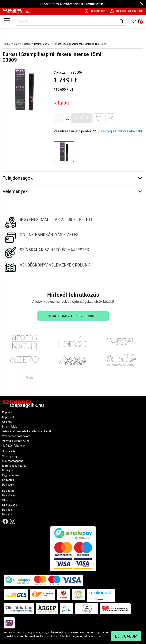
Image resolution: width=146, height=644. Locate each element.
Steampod (9, 500)
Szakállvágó (10, 505)
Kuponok (8, 412)
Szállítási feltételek (14, 446)
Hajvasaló (8, 485)
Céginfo (7, 422)
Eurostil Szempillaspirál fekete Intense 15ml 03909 (81, 44)
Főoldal (6, 44)
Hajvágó (7, 510)
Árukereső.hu (101, 599)
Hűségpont (9, 470)
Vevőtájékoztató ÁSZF (16, 441)
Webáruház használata (16, 436)
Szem (27, 44)
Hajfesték (8, 480)
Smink (17, 44)
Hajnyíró (7, 514)
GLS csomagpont (13, 461)
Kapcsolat (8, 417)
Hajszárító (8, 491)
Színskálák (9, 451)
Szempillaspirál (42, 44)
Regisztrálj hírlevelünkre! (73, 316)
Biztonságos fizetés (14, 466)
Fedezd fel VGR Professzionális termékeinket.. (73, 4)
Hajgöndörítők (11, 475)
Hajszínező (9, 495)
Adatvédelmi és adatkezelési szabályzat (27, 431)
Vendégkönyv (10, 456)
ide (102, 636)
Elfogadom (126, 636)
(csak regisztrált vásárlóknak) (120, 131)
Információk (10, 427)
